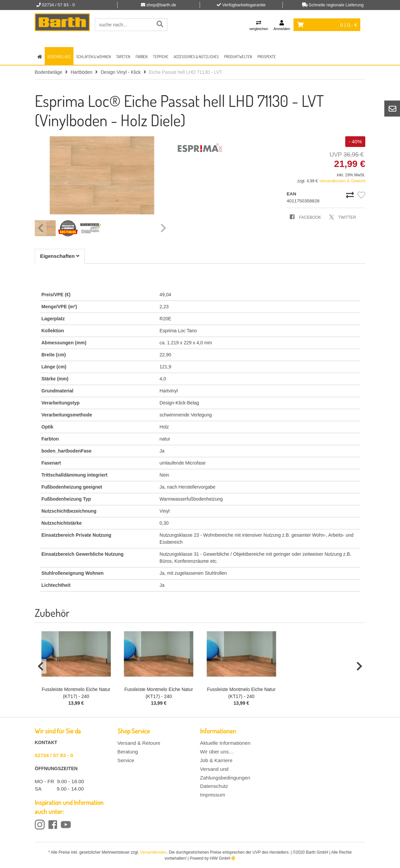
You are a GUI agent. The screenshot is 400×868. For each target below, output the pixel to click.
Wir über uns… (217, 752)
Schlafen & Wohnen (93, 57)
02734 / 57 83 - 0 (54, 755)
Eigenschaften (60, 256)
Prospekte (267, 57)
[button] (41, 666)
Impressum (213, 795)
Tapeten (123, 57)
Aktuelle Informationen (225, 743)
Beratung (128, 752)
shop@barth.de (161, 5)
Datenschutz (214, 786)
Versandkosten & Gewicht (342, 181)
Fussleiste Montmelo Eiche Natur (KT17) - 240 (76, 693)
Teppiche (161, 57)
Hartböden (81, 72)
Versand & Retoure (139, 743)
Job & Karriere (216, 760)
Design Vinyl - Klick (121, 72)
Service (126, 760)
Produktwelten (238, 57)
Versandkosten (153, 852)
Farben (142, 57)
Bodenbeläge (59, 57)
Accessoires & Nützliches (196, 57)
